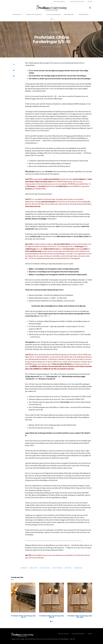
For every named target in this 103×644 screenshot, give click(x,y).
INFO (52, 19)
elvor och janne (45, 568)
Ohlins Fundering (58, 568)
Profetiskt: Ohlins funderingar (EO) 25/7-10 (51, 617)
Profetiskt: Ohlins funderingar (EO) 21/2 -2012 (80, 617)
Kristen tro (17, 14)
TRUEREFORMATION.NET (77, 1)
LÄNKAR (90, 1)
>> (58, 96)
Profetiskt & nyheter (34, 14)
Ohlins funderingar (54, 32)
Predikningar (69, 14)
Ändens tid (24, 568)
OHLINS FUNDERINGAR (54, 14)
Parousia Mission (59, 1)
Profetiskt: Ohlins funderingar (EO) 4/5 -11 (23, 617)
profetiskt (69, 568)
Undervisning (83, 14)
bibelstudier (34, 568)
